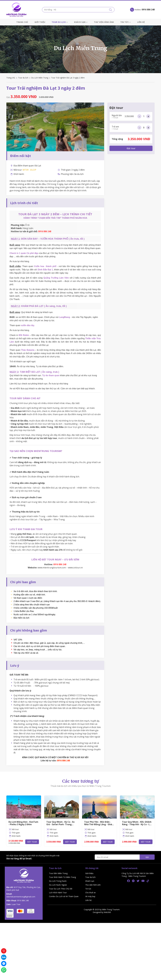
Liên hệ (141, 22)
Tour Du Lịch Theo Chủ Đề (61, 889)
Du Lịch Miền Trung (40, 78)
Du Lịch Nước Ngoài (58, 885)
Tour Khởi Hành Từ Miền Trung (62, 877)
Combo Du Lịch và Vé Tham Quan (64, 896)
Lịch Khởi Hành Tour (58, 893)
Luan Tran (16, 904)
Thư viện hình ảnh (104, 22)
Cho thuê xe (90, 893)
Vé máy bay (90, 896)
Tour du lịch (60, 22)
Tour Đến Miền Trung (58, 873)
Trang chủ (22, 22)
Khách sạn (81, 22)
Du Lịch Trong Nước (58, 881)
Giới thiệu (40, 22)
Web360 (107, 912)
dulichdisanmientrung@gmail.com (21, 897)
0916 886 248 (23, 900)
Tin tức (126, 22)
